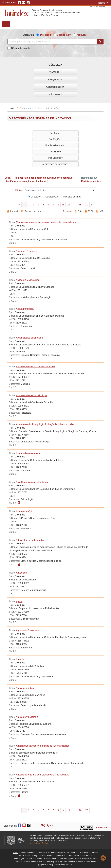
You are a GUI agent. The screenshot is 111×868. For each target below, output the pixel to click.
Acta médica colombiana (29, 453)
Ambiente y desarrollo (27, 717)
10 (69, 205)
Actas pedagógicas (26, 511)
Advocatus (21, 573)
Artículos (82, 35)
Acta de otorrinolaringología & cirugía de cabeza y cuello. (45, 424)
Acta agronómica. (25, 309)
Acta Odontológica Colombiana (32, 482)
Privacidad (101, 828)
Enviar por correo (32, 211)
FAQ (43, 825)
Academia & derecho (27, 251)
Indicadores (55, 94)
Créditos (45, 843)
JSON (89, 211)
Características (55, 87)
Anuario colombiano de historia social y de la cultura (43, 775)
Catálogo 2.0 (64, 35)
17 (86, 205)
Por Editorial (55, 158)
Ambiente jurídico (25, 688)
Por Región (55, 139)
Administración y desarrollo (30, 540)
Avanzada (55, 72)
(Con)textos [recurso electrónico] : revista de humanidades (46, 222)
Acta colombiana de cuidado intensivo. (36, 367)
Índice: (19, 190)
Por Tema (55, 133)
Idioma (102, 3)
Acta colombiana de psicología (32, 395)
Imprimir (13, 211)
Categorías (55, 79)
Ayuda (50, 825)
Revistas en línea (71, 197)
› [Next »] (92, 205)
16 (80, 205)
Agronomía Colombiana (28, 630)
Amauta (20, 659)
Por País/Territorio (55, 145)
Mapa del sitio (35, 843)
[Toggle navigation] (6, 24)
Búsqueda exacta (21, 48)
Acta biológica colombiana (29, 338)
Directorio (45, 35)
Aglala (19, 601)
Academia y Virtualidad (28, 280)
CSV (79, 211)
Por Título (55, 152)
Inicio (12, 108)
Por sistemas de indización (55, 164)
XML (100, 211)
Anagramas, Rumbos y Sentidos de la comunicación (43, 746)
